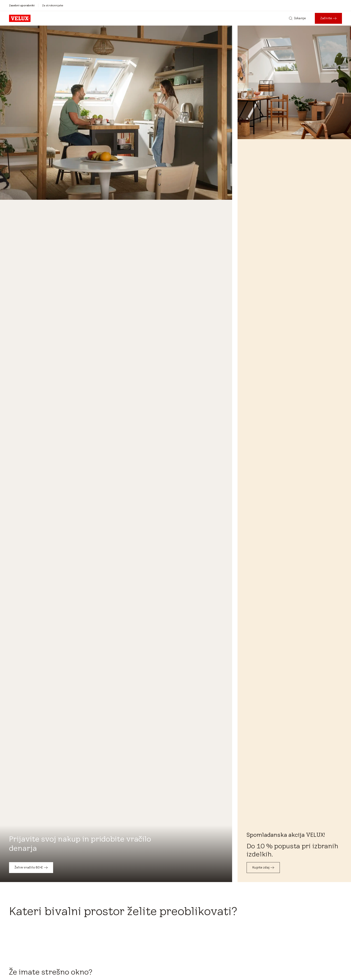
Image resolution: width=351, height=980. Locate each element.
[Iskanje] (297, 18)
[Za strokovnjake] (53, 5)
